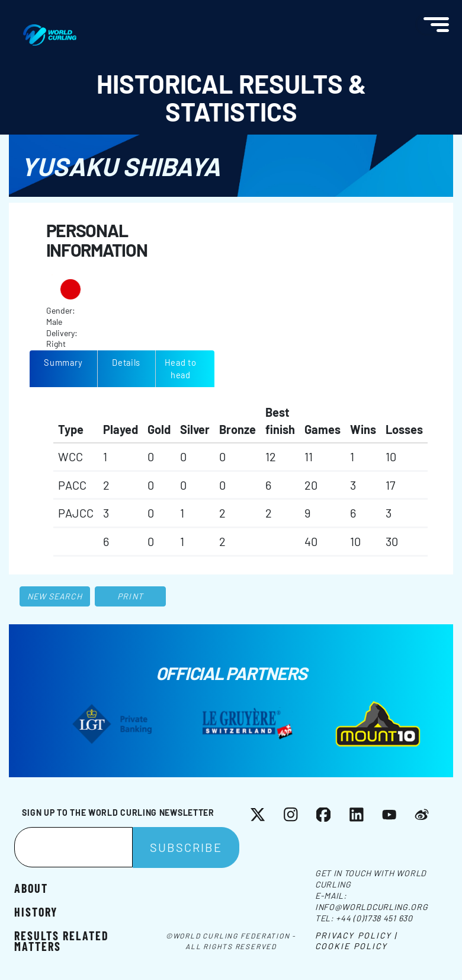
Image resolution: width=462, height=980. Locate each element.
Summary (63, 362)
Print (130, 596)
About (31, 888)
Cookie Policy (351, 946)
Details (126, 362)
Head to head (181, 368)
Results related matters (62, 941)
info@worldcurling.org (372, 907)
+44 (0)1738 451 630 (374, 918)
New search (55, 596)
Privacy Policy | (356, 935)
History (36, 911)
